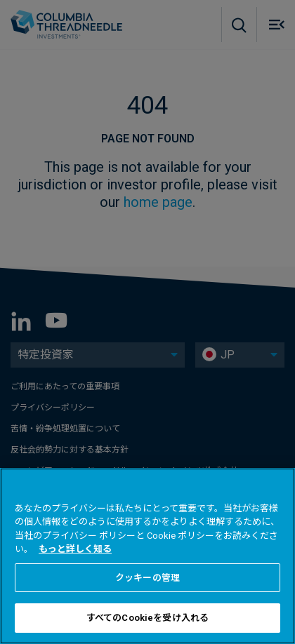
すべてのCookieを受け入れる (147, 618)
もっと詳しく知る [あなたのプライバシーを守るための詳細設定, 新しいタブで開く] (75, 549)
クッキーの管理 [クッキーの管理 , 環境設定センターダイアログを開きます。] (147, 578)
